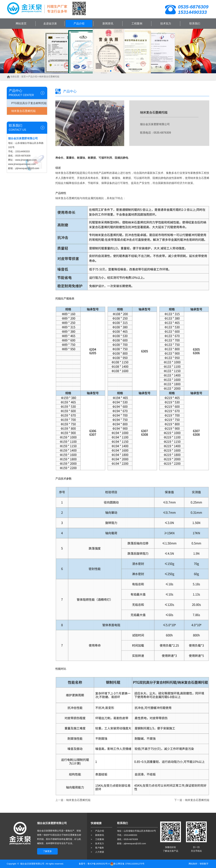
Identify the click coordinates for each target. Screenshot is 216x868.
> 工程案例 (97, 839)
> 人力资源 (97, 852)
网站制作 (193, 864)
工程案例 (137, 23)
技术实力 (166, 23)
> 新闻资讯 (97, 835)
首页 (23, 77)
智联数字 (204, 864)
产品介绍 (79, 23)
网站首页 (21, 23)
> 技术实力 (97, 843)
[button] (105, 71)
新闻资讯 (108, 23)
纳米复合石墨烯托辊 (49, 77)
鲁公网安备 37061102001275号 (127, 864)
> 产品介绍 (97, 831)
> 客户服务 (97, 848)
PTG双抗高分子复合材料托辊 (29, 103)
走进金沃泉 (50, 23)
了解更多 (47, 851)
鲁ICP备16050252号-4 (99, 864)
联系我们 (195, 23)
